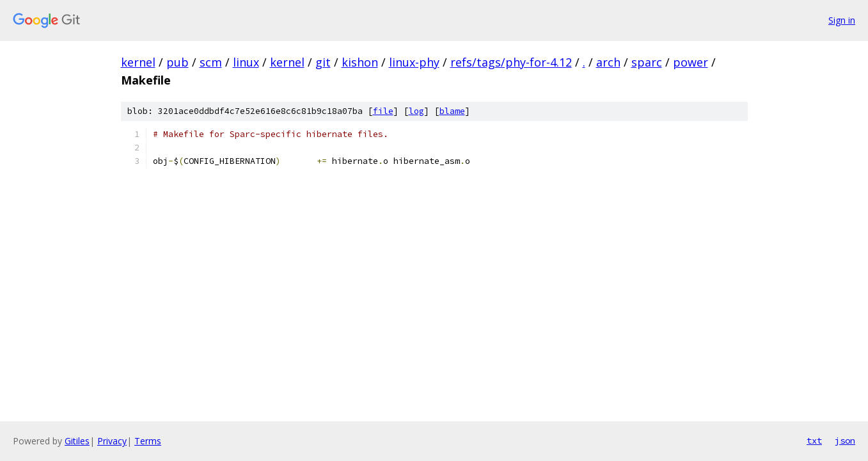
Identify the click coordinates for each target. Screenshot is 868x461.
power (690, 62)
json (845, 441)
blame (452, 111)
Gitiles (77, 441)
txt (814, 441)
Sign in (842, 20)
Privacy (112, 441)
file (383, 111)
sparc (647, 62)
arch (608, 62)
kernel (138, 62)
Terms (148, 441)
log (416, 111)
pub (178, 62)
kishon (360, 62)
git (323, 62)
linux (246, 62)
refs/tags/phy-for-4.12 (511, 62)
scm (211, 62)
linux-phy (414, 62)
